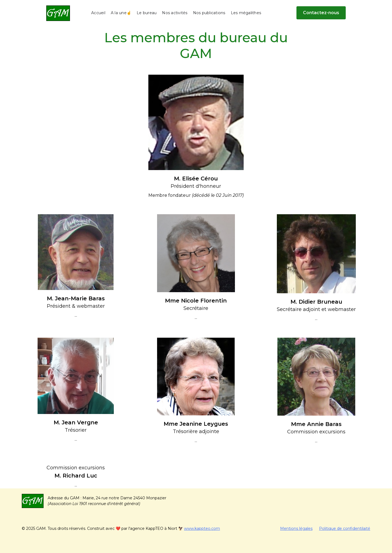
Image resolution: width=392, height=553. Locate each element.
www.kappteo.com (202, 528)
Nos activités (175, 13)
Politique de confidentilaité (345, 528)
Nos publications (209, 13)
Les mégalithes (246, 13)
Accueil (98, 13)
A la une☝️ (121, 13)
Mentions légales (296, 528)
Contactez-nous (321, 13)
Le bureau (147, 13)
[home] (58, 13)
